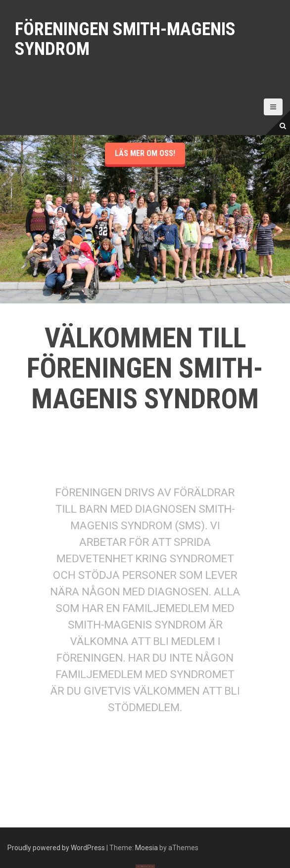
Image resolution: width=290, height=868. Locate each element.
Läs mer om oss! (145, 185)
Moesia (146, 848)
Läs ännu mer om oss (145, 860)
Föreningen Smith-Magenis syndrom (125, 39)
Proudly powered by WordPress (56, 848)
